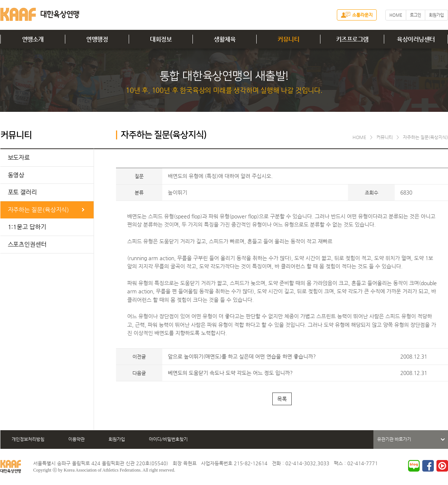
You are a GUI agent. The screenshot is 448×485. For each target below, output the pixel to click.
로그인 (416, 15)
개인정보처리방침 (28, 439)
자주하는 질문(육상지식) (39, 210)
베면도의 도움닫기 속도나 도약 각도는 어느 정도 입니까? (230, 373)
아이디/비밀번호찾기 (168, 439)
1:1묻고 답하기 (27, 227)
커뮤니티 (288, 39)
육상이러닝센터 (416, 39)
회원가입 (436, 15)
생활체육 (225, 39)
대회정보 (161, 39)
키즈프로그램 (352, 39)
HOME (396, 15)
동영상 (16, 175)
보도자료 (19, 158)
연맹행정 (97, 39)
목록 (282, 399)
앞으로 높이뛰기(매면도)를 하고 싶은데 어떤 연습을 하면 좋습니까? (242, 356)
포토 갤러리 (22, 192)
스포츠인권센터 (27, 244)
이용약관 (76, 439)
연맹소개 (33, 39)
